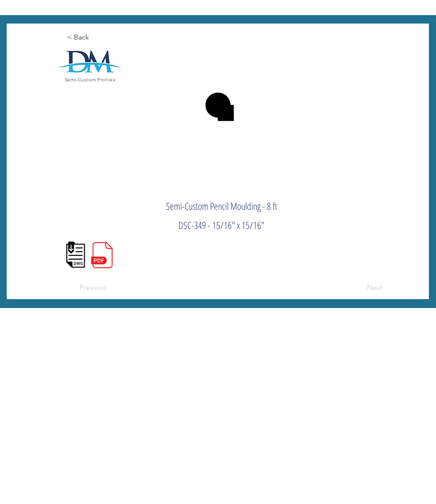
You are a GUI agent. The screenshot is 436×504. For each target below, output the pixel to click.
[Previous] (109, 288)
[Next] (360, 288)
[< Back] (97, 37)
